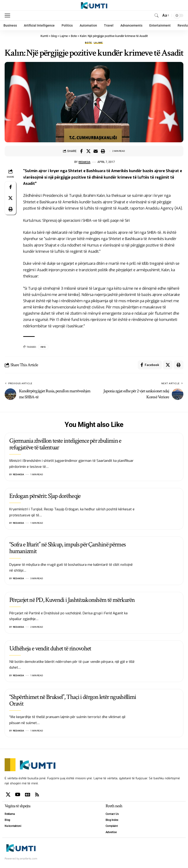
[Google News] (28, 795)
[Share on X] (88, 151)
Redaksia (84, 162)
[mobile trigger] (9, 15)
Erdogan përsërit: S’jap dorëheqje (45, 496)
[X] (8, 795)
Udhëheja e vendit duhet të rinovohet (50, 649)
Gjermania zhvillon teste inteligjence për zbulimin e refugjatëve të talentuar (65, 444)
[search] (157, 15)
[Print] (103, 151)
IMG (43, 347)
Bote (88, 43)
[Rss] (37, 795)
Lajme (98, 43)
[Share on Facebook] (81, 151)
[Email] (96, 151)
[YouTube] (18, 795)
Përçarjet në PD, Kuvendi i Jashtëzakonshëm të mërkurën (72, 600)
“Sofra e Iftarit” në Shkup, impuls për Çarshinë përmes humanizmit (67, 548)
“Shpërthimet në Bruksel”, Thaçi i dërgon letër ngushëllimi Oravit (73, 700)
